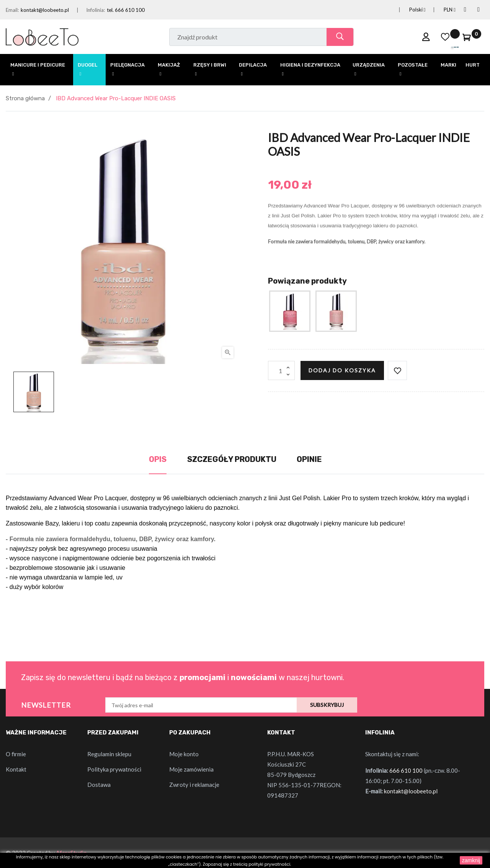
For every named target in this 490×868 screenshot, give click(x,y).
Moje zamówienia (191, 769)
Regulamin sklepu (109, 754)
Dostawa (99, 785)
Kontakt (16, 769)
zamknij (471, 860)
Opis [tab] (158, 459)
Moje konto (184, 754)
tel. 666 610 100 (126, 10)
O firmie (16, 754)
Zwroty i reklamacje (194, 785)
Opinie (309, 459)
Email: (12, 10)
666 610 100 (406, 770)
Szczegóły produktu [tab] (232, 459)
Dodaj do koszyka (342, 370)
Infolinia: (96, 10)
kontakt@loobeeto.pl (45, 10)
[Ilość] (281, 370)
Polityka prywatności (114, 769)
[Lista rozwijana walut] (440, 10)
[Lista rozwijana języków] (408, 10)
